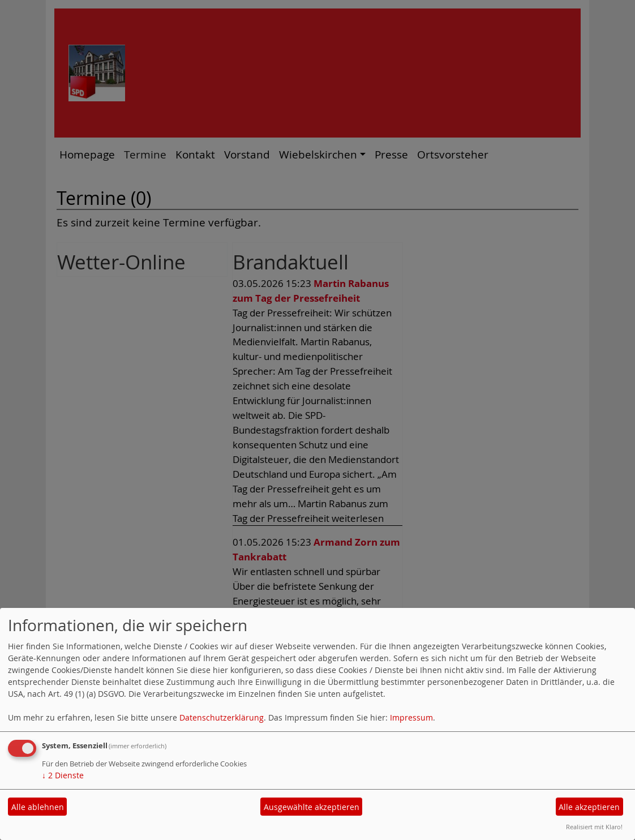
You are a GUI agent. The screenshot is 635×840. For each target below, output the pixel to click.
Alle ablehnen (38, 807)
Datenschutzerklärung (222, 717)
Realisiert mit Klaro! (594, 827)
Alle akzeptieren (589, 807)
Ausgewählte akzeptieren (312, 807)
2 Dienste (63, 775)
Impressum (411, 717)
